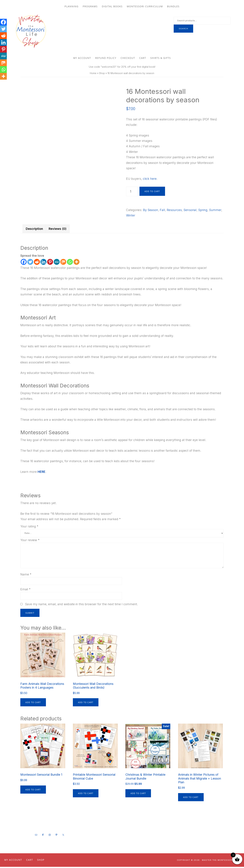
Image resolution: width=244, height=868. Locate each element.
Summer (215, 211)
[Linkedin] (43, 263)
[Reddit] (37, 263)
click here (150, 180)
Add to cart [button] (33, 703)
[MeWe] (57, 263)
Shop (102, 74)
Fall (162, 211)
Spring (203, 211)
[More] (77, 263)
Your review (30, 541)
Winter (131, 217)
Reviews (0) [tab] (58, 230)
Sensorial (190, 211)
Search (183, 29)
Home (93, 74)
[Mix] (63, 263)
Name (26, 575)
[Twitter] (30, 263)
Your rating (29, 527)
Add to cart (152, 192)
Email (25, 590)
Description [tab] (34, 230)
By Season (151, 211)
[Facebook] (24, 263)
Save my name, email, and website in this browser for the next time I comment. (82, 605)
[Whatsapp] (70, 263)
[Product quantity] (132, 192)
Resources (174, 211)
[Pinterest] (50, 263)
